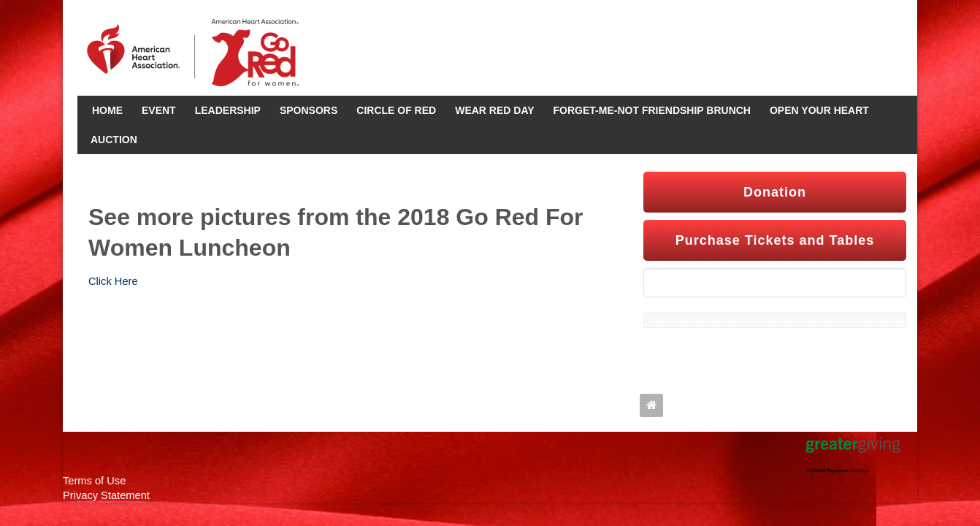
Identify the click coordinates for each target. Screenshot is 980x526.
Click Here (113, 281)
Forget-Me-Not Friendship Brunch (652, 110)
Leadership (228, 110)
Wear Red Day (494, 110)
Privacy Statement (106, 495)
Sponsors (309, 110)
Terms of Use (94, 481)
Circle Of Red (396, 110)
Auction (114, 140)
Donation (775, 192)
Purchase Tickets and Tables (775, 240)
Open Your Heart (819, 110)
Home (107, 110)
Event (159, 110)
